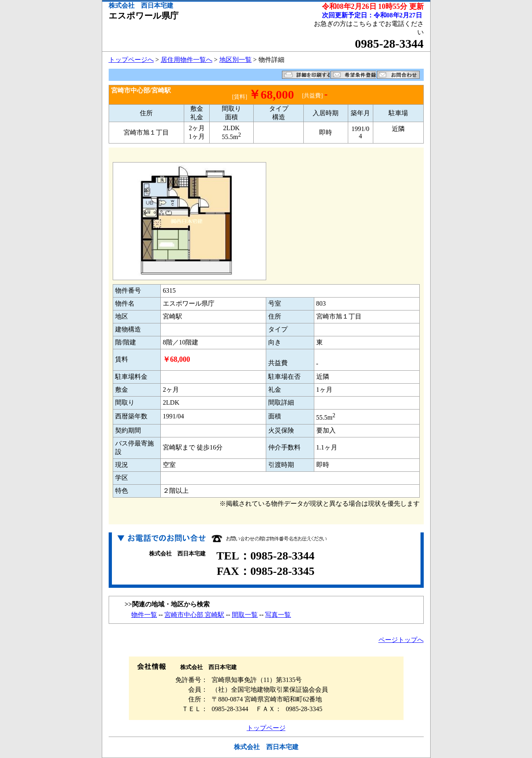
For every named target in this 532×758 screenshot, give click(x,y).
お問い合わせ (398, 75)
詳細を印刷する (306, 75)
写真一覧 (278, 615)
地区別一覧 (236, 60)
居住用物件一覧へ (187, 60)
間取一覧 (245, 615)
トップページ (266, 728)
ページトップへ (401, 640)
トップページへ (131, 60)
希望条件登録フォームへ (353, 75)
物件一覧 (144, 615)
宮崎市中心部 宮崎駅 (194, 615)
